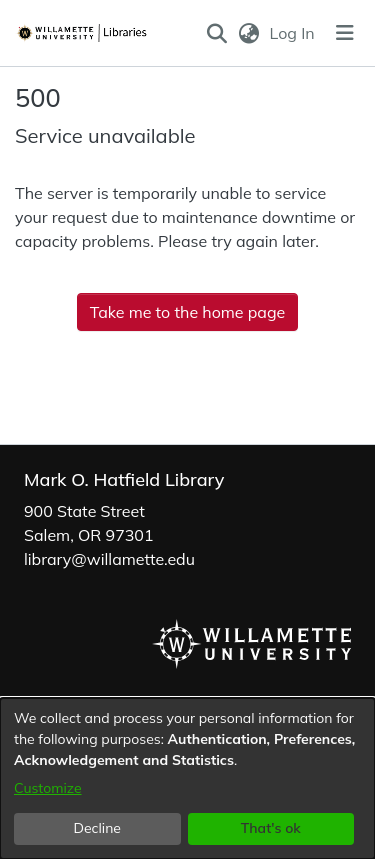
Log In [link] (293, 33)
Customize (48, 788)
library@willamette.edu (109, 559)
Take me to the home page (188, 312)
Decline (98, 828)
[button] (217, 33)
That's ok (271, 828)
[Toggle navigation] (345, 33)
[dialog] (187, 778)
